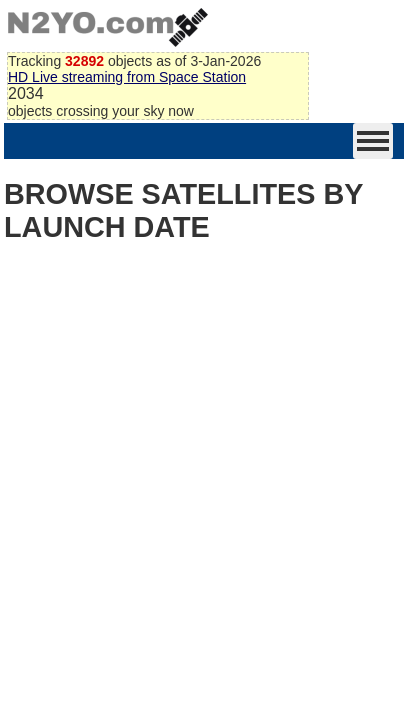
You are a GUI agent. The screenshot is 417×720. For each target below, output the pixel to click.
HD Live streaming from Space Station (127, 77)
